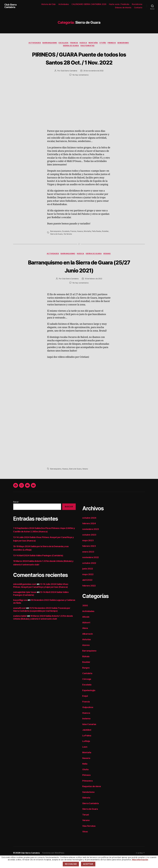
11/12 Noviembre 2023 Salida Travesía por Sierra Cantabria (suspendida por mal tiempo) (44, 618)
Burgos (86, 677)
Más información (140, 860)
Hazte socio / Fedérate (119, 4)
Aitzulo (86, 626)
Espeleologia (89, 699)
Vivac (85, 841)
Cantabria (88, 682)
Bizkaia (86, 665)
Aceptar (88, 864)
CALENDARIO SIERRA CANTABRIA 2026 (89, 4)
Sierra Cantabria (91, 812)
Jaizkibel (87, 739)
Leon (85, 756)
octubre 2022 (90, 572)
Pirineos (114, 43)
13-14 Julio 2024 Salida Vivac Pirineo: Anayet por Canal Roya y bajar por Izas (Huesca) (44, 594)
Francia (74, 43)
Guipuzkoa (88, 716)
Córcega (87, 688)
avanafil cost (20, 617)
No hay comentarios (81, 84)
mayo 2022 (88, 583)
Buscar (16, 511)
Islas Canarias (90, 733)
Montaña (94, 43)
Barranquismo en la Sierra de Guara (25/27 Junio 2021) (79, 275)
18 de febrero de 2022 (94, 288)
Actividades (64, 4)
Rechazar (71, 864)
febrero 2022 (89, 595)
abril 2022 (88, 589)
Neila (85, 773)
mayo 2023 (88, 549)
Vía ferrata (68, 243)
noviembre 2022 (91, 566)
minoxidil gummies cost (26, 593)
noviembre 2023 (91, 538)
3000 (85, 615)
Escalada (62, 43)
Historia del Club (48, 4)
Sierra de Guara (71, 46)
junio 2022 (88, 578)
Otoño (105, 43)
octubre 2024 (90, 527)
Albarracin (88, 643)
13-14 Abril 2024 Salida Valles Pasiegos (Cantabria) (41, 564)
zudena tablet (20, 625)
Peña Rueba (97, 240)
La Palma (87, 744)
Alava (85, 637)
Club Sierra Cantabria (11, 6)
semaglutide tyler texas (26, 601)
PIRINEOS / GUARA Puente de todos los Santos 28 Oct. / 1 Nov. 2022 (79, 63)
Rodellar (106, 240)
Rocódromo (137, 4)
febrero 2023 (89, 555)
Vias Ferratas (88, 46)
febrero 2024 (90, 532)
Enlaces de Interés (123, 8)
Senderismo (126, 43)
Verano (109, 263)
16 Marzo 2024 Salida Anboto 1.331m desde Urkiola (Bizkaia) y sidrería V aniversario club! (42, 626)
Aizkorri (87, 631)
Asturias (87, 648)
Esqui (85, 705)
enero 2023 (89, 561)
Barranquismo (48, 43)
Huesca (84, 43)
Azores (86, 654)
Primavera (88, 790)
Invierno (87, 728)
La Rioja (87, 750)
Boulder (87, 671)
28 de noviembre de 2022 (94, 79)
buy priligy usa (21, 609)
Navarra (87, 767)
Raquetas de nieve (92, 795)
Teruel (86, 824)
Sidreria (87, 807)
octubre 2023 (90, 544)
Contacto (138, 8)
